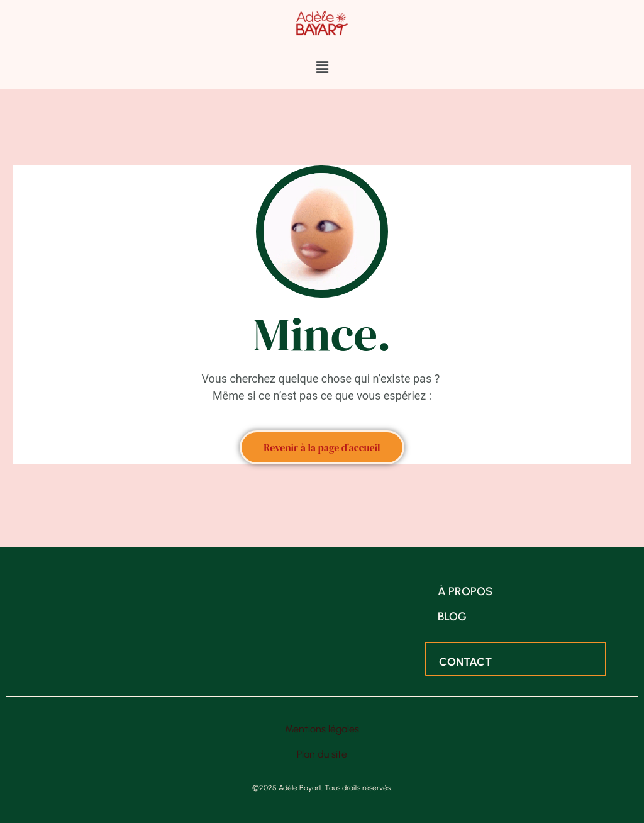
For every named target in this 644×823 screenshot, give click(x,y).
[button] (322, 67)
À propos (465, 591)
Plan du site (322, 754)
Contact (465, 662)
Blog (452, 617)
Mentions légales (322, 729)
